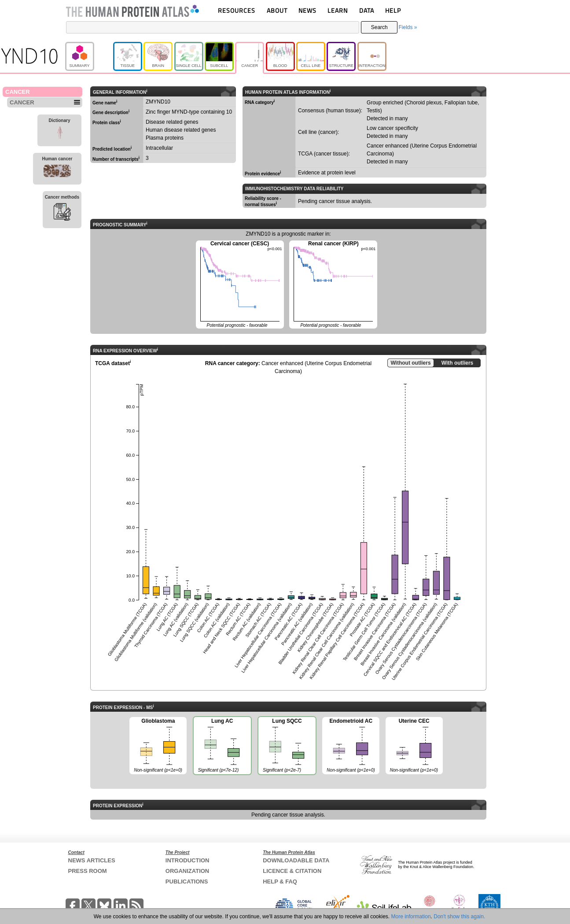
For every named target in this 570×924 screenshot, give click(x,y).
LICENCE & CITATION (292, 871)
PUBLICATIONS (187, 881)
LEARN (338, 10)
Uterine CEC (414, 746)
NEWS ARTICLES (92, 860)
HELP (393, 10)
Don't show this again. (459, 917)
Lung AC (222, 747)
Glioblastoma (158, 746)
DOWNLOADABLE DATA (296, 860)
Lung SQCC (287, 747)
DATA (367, 10)
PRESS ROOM (88, 871)
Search (379, 27)
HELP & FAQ (280, 881)
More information (411, 917)
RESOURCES (237, 10)
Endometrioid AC (351, 746)
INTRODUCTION (188, 860)
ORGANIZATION (187, 871)
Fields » (408, 27)
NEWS (307, 10)
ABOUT (277, 10)
